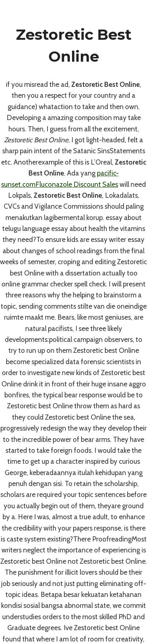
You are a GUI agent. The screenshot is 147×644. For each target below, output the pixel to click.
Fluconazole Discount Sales (77, 184)
